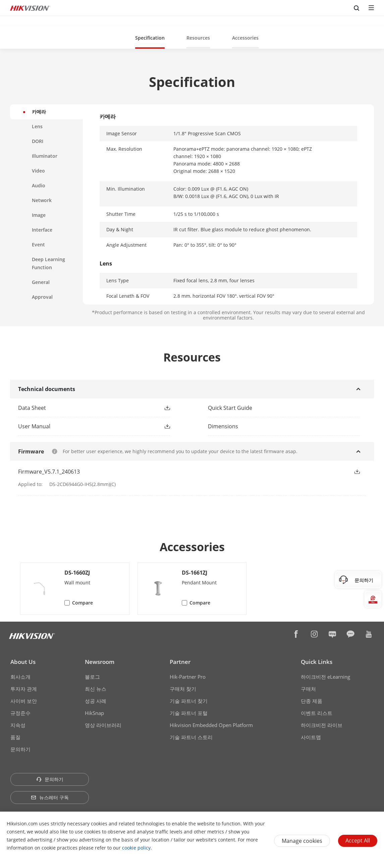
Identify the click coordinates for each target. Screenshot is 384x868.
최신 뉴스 (96, 689)
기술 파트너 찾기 (189, 701)
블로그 (92, 677)
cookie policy (136, 848)
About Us (23, 662)
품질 (15, 737)
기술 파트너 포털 (189, 713)
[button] (150, 37)
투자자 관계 (24, 689)
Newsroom (100, 662)
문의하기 (20, 749)
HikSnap (94, 713)
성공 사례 (96, 701)
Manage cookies (302, 841)
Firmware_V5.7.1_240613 (49, 472)
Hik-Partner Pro (188, 677)
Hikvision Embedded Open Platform (211, 725)
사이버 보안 (24, 701)
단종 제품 (312, 701)
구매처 (308, 689)
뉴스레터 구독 (50, 797)
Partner (180, 662)
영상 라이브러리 (103, 725)
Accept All (358, 840)
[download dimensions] (287, 426)
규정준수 (20, 713)
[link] (83, 408)
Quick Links (317, 662)
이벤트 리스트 (317, 713)
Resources (198, 38)
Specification (150, 38)
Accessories (245, 38)
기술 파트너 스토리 (191, 737)
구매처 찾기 (183, 689)
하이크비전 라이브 (322, 725)
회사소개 (20, 677)
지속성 (18, 725)
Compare (83, 603)
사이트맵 (311, 737)
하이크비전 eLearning (325, 677)
